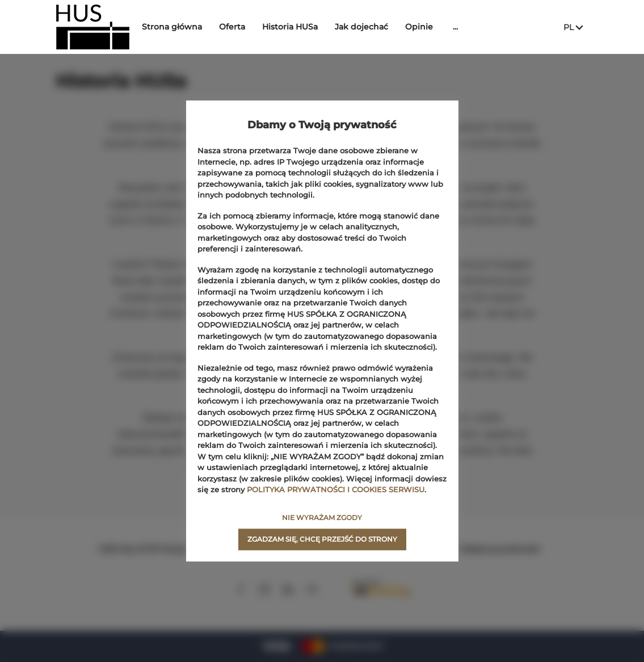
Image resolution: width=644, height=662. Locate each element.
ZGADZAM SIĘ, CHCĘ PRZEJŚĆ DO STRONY (322, 539)
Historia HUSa (296, 27)
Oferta (238, 27)
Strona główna (178, 27)
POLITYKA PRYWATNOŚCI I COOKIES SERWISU (336, 489)
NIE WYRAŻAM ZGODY (322, 518)
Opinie (425, 27)
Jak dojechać (367, 27)
